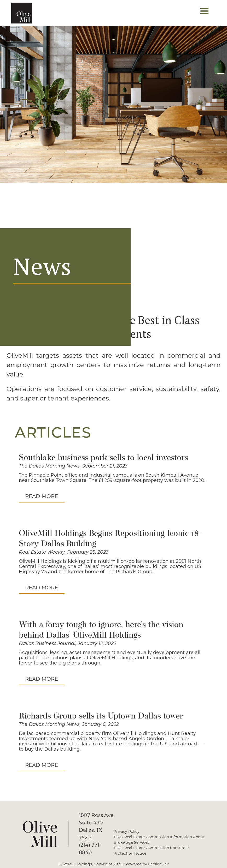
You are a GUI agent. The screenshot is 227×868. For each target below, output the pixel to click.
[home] (22, 13)
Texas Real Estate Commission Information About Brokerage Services (159, 840)
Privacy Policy (127, 831)
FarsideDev (158, 864)
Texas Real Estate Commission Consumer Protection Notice (151, 851)
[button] (205, 13)
